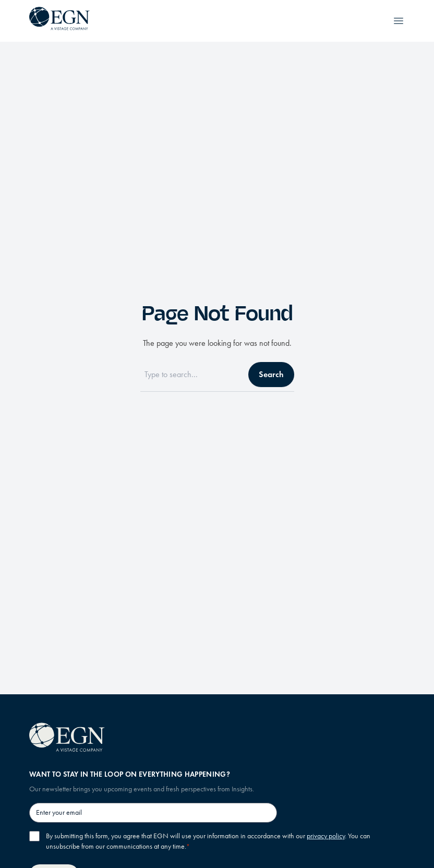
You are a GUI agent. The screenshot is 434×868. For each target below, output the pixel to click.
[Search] (191, 375)
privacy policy (326, 836)
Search (271, 374)
